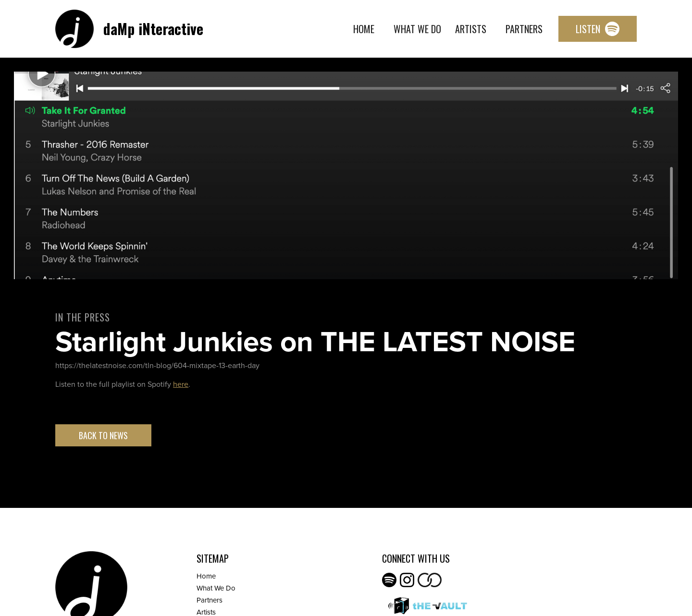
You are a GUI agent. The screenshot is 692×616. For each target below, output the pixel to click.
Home (364, 29)
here (181, 384)
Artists (471, 29)
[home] (129, 29)
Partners (524, 29)
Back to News (103, 435)
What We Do (417, 29)
